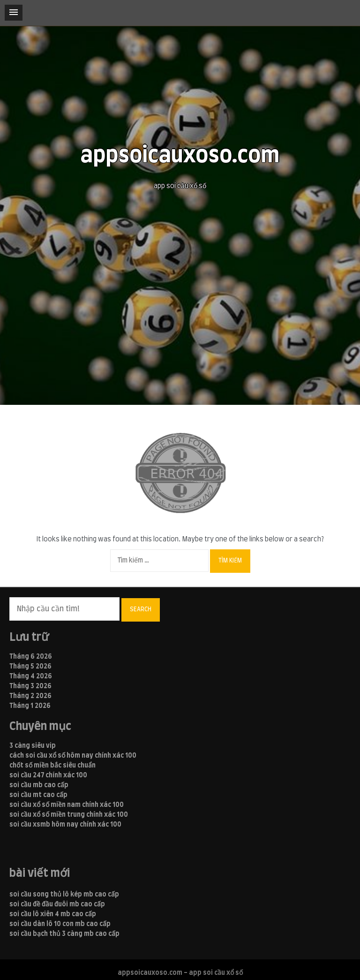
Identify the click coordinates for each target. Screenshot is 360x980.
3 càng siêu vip (33, 746)
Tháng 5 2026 (30, 667)
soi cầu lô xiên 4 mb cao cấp (53, 914)
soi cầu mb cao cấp (39, 785)
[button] (14, 13)
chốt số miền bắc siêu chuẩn (52, 766)
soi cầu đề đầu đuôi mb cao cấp (57, 904)
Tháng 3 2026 (30, 686)
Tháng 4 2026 (31, 676)
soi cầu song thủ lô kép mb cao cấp (64, 895)
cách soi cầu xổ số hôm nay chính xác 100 (73, 756)
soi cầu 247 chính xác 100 (48, 775)
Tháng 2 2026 (30, 696)
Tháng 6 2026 (31, 657)
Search (141, 609)
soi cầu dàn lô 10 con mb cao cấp (60, 924)
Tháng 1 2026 (30, 706)
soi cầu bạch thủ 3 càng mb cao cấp (64, 934)
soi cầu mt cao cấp (38, 795)
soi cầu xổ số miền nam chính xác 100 (67, 805)
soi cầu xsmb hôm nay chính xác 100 (65, 825)
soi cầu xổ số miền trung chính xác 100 (69, 815)
